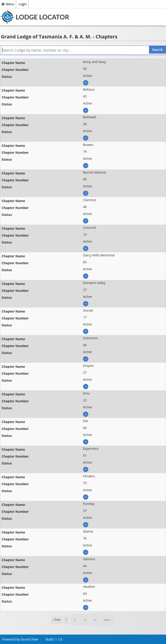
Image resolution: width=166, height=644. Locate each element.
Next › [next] (108, 620)
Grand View (29, 639)
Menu (8, 4)
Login (23, 4)
